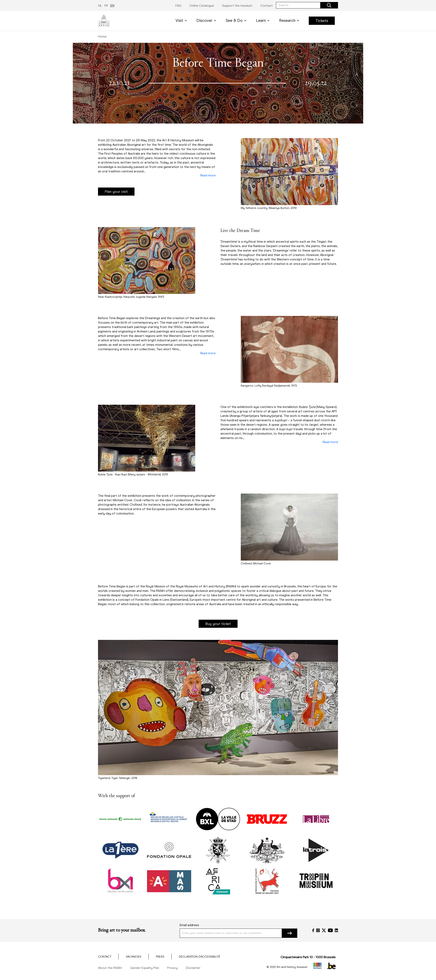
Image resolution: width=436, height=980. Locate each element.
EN (112, 6)
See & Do (237, 20)
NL (100, 6)
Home (102, 36)
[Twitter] (324, 930)
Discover (207, 20)
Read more (208, 175)
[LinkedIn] (336, 930)
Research (290, 20)
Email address (189, 925)
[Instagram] (318, 930)
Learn (263, 20)
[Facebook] (313, 930)
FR (106, 6)
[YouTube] (330, 930)
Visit (182, 20)
